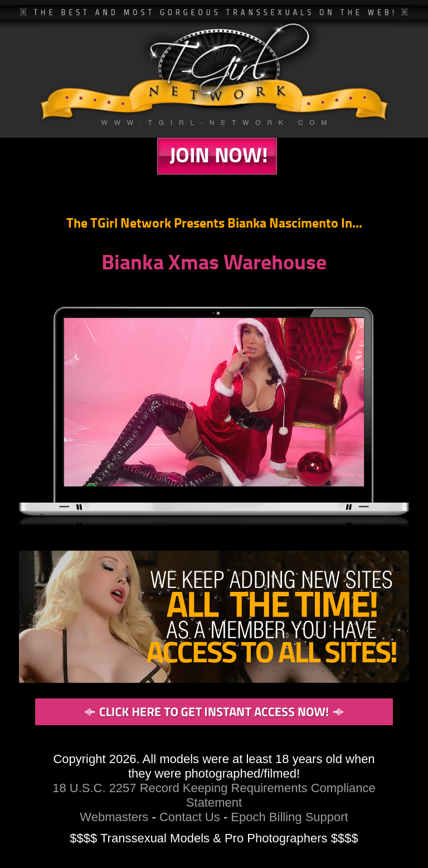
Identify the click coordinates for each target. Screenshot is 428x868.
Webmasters (114, 817)
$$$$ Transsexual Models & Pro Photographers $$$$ (214, 838)
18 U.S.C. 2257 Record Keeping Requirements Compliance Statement (214, 795)
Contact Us (190, 817)
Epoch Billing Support (289, 817)
